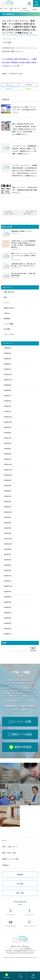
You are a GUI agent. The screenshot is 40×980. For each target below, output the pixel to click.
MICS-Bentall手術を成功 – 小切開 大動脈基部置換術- (24, 276)
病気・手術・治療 (15, 10)
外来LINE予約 (7, 976)
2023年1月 (8, 507)
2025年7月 (8, 396)
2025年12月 (8, 374)
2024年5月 (8, 449)
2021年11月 (8, 539)
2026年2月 (8, 364)
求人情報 (7, 329)
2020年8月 (8, 592)
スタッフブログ (9, 334)
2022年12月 (8, 512)
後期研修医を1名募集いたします (24, 232)
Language (29, 5)
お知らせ (7, 313)
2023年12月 (8, 464)
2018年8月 (8, 629)
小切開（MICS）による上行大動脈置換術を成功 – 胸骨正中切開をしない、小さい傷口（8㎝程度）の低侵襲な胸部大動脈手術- (24, 245)
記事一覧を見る (9, 292)
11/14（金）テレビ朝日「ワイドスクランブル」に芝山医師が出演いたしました (25, 110)
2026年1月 (8, 369)
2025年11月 (8, 380)
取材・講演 (20, 893)
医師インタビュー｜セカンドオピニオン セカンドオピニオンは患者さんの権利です (24, 257)
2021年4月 (8, 565)
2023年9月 (8, 480)
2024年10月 (8, 422)
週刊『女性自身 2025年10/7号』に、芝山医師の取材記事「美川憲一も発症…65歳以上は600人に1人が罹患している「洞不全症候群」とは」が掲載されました (25, 129)
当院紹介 (35, 10)
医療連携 (20, 875)
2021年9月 (8, 549)
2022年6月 (8, 523)
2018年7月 (8, 634)
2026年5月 (8, 353)
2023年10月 (8, 475)
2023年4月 (8, 496)
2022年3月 (8, 533)
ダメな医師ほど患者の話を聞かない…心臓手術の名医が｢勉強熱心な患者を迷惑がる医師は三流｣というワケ (20, 63)
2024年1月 (8, 459)
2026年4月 (8, 359)
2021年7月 (8, 554)
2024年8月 (8, 433)
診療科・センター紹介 (25, 10)
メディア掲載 (7, 42)
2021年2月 (8, 576)
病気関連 (7, 319)
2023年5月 (8, 491)
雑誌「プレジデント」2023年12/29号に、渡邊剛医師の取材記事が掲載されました (25, 190)
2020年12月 (8, 586)
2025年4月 (8, 401)
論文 (6, 297)
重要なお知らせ (9, 308)
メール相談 (20, 976)
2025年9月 (8, 385)
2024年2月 (8, 454)
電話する (33, 976)
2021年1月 (8, 581)
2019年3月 (8, 623)
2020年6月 (8, 597)
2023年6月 (8, 486)
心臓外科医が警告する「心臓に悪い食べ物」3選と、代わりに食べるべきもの (24, 266)
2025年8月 (8, 390)
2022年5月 (8, 528)
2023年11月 (8, 470)
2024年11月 (8, 417)
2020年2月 (8, 613)
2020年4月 (8, 607)
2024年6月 (8, 443)
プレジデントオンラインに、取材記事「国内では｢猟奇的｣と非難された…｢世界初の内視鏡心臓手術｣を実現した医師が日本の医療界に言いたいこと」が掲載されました (30, 214)
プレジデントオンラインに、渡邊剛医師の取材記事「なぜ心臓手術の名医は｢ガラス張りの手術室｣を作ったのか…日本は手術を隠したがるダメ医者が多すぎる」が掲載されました (25, 171)
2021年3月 (8, 570)
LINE (29, 89)
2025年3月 (8, 406)
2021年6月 (8, 560)
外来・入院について (4, 10)
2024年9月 (8, 427)
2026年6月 (8, 348)
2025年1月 (8, 412)
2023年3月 (8, 502)
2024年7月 (8, 438)
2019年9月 (8, 618)
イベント (7, 303)
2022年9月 (8, 517)
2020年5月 (8, 602)
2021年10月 (8, 544)
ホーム (5, 840)
